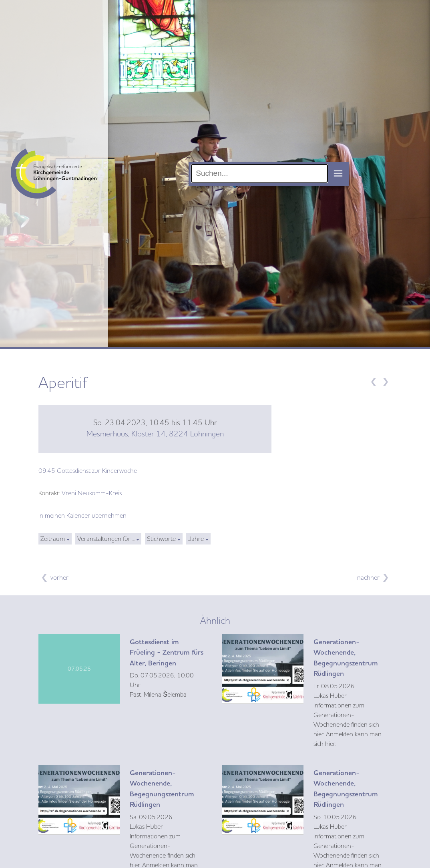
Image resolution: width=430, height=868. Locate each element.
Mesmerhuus (155, 434)
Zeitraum (53, 539)
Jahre (196, 539)
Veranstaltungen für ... (106, 539)
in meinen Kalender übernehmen (82, 516)
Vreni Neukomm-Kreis (92, 493)
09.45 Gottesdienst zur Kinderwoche (88, 471)
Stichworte (161, 539)
